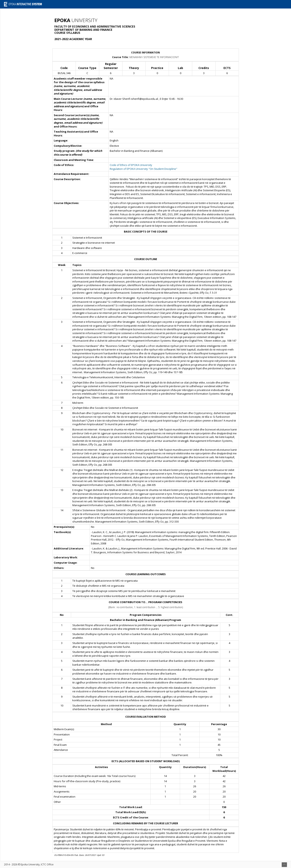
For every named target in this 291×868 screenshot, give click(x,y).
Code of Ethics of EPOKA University (131, 165)
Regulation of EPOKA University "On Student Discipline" (143, 169)
